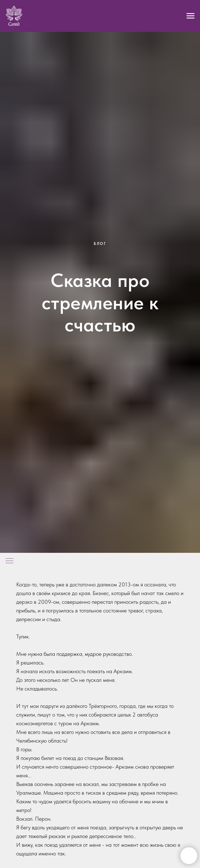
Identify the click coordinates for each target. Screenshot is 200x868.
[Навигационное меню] (190, 16)
